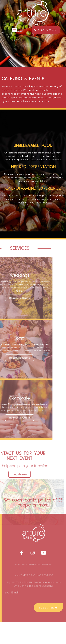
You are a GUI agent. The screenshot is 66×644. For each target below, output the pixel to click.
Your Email (12, 523)
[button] (14, 30)
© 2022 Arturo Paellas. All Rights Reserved (34, 495)
